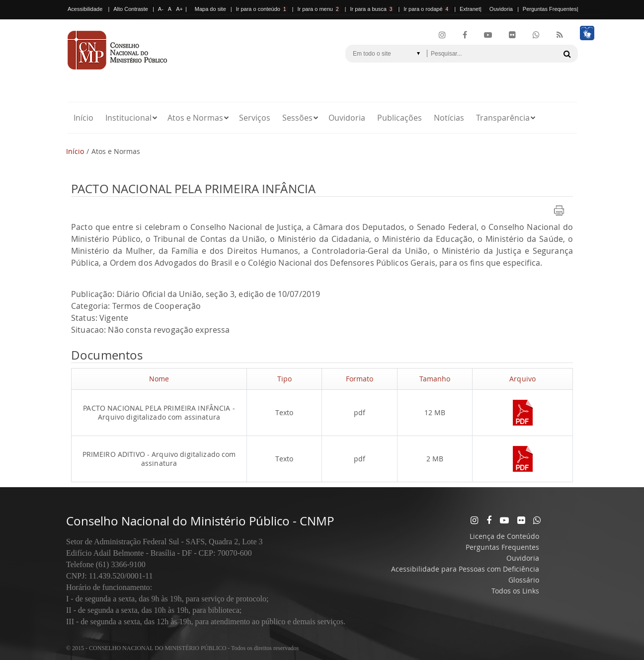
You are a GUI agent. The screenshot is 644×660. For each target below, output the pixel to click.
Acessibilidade (85, 9)
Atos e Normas (195, 118)
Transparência (503, 118)
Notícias (449, 118)
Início (83, 118)
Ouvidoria (501, 9)
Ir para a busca (372, 9)
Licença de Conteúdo (504, 536)
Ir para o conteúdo (262, 9)
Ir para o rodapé (427, 9)
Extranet (470, 9)
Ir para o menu (319, 9)
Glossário (524, 580)
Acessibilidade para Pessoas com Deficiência (465, 569)
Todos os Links (515, 591)
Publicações (400, 118)
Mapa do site (210, 9)
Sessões (297, 118)
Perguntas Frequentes (550, 9)
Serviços (255, 118)
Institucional (128, 118)
